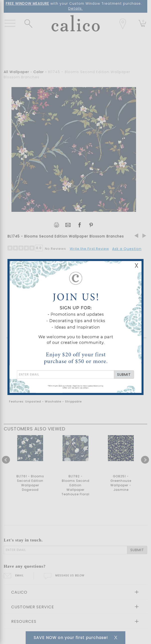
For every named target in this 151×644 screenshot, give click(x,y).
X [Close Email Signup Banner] (137, 266)
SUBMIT (124, 375)
